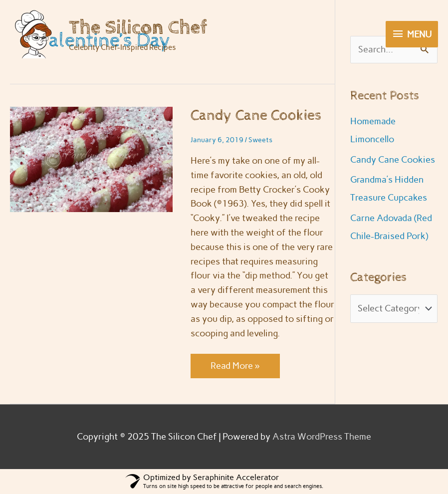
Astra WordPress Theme (322, 437)
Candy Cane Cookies (256, 116)
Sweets (260, 140)
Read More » (235, 368)
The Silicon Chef (138, 28)
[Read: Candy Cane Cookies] (91, 159)
